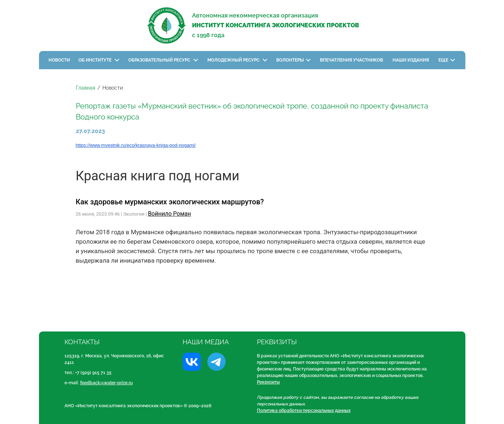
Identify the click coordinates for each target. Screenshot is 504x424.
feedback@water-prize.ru (106, 383)
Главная (85, 88)
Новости (59, 60)
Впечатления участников (352, 60)
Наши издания (411, 60)
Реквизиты (268, 382)
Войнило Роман (169, 214)
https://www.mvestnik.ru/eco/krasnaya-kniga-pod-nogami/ (136, 145)
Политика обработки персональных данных (304, 411)
